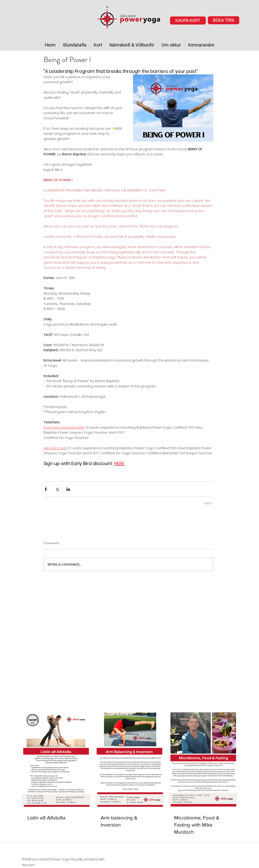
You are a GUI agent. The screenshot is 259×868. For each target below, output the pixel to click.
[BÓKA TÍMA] (224, 20)
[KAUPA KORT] (188, 21)
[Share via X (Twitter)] (57, 489)
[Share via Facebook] (46, 489)
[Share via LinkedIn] (68, 489)
